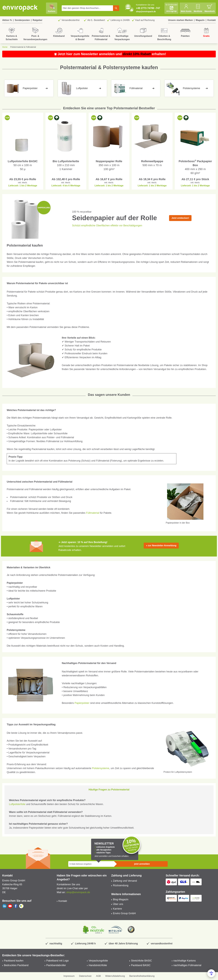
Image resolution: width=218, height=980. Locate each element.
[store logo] (20, 8)
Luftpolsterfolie (17, 804)
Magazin (200, 20)
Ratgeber (38, 20)
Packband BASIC (141, 965)
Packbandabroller (56, 965)
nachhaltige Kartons (185, 961)
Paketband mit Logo (57, 961)
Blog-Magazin (121, 899)
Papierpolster (82, 703)
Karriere (117, 909)
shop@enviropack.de (146, 12)
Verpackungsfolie (98, 961)
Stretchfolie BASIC (142, 961)
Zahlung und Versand (125, 881)
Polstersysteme (101, 768)
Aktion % (7, 20)
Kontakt (212, 20)
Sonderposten (22, 20)
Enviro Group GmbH (124, 913)
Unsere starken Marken (180, 20)
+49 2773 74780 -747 (148, 8)
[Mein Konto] (186, 8)
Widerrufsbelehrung (115, 976)
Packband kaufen (14, 961)
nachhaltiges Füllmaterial (187, 965)
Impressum (69, 976)
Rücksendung (121, 885)
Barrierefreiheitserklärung (142, 976)
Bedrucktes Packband (16, 965)
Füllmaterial (93, 513)
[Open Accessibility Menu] (211, 973)
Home (5, 47)
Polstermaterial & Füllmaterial (23, 47)
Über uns (118, 904)
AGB (98, 976)
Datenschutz (85, 976)
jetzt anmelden (142, 864)
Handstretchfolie (98, 965)
